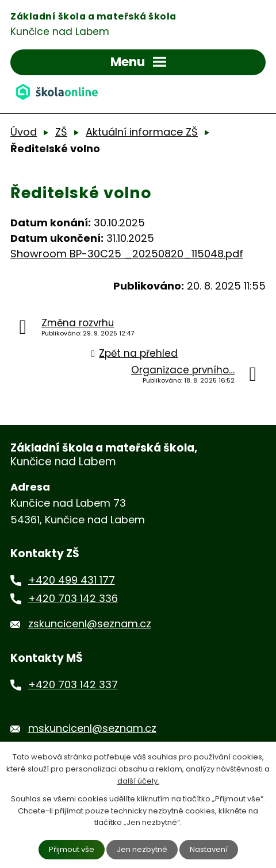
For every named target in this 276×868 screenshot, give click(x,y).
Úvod (24, 132)
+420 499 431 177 (72, 580)
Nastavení (209, 849)
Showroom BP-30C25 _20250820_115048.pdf (127, 254)
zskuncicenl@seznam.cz (90, 624)
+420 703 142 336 (73, 598)
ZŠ (61, 132)
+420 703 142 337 (73, 684)
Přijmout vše (72, 849)
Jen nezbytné (142, 849)
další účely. (138, 781)
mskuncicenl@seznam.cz (92, 728)
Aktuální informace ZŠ (142, 132)
